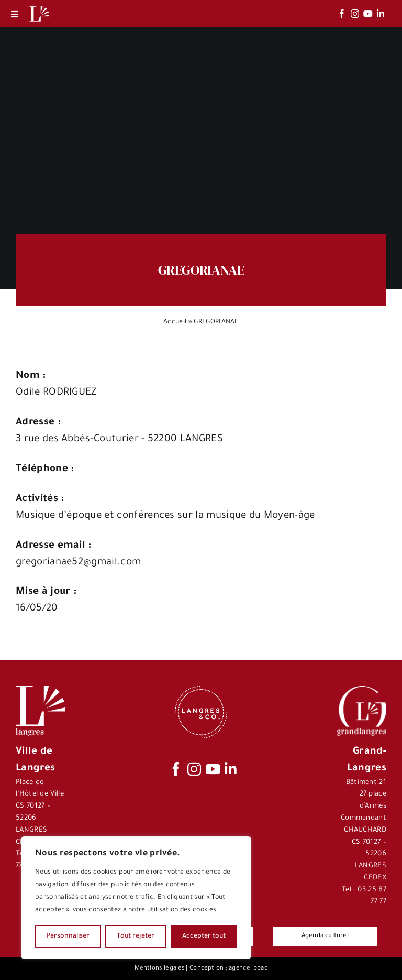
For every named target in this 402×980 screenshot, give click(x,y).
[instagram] (355, 14)
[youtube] (368, 14)
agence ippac (248, 969)
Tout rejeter (136, 937)
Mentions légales (159, 969)
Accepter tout (204, 937)
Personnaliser (68, 937)
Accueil (175, 322)
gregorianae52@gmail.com (78, 563)
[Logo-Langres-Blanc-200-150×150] (39, 7)
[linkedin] (381, 14)
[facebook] (342, 14)
